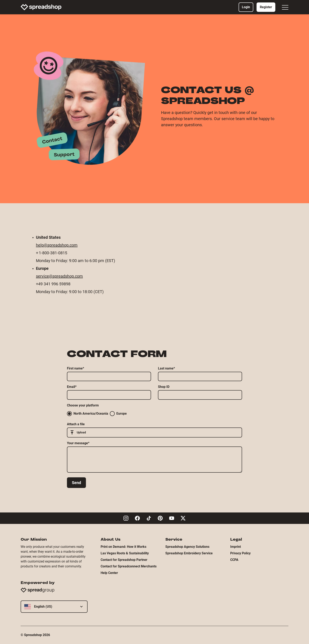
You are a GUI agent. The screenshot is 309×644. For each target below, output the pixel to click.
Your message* (78, 443)
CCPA (234, 560)
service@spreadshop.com (59, 276)
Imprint (236, 547)
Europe (118, 414)
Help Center (109, 573)
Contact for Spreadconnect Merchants (129, 566)
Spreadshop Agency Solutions (187, 547)
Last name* (166, 368)
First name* (76, 368)
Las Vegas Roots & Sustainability (125, 553)
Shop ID (164, 387)
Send (76, 483)
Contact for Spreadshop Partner (124, 560)
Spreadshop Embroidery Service (189, 553)
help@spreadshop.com (57, 245)
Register (266, 7)
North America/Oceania (88, 414)
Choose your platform (83, 405)
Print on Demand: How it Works (123, 547)
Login (246, 7)
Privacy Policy (240, 553)
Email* (72, 387)
